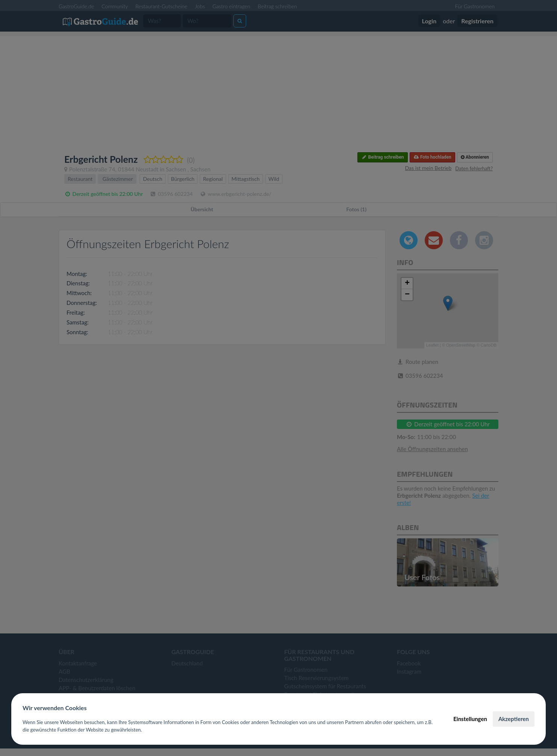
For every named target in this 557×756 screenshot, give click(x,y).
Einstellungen (470, 719)
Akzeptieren (514, 719)
